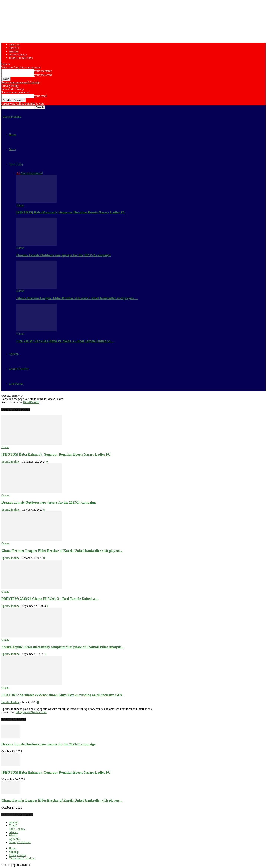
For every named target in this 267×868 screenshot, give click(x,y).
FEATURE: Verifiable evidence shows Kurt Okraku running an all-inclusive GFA (62, 695)
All (18, 173)
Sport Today (16, 164)
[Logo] (2, 117)
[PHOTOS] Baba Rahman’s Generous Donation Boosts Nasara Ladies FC (71, 212)
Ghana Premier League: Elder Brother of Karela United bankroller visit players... (62, 551)
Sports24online (10, 462)
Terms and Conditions (22, 858)
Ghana (32, 173)
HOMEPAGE (31, 402)
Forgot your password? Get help (21, 82)
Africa (24, 173)
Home (13, 134)
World (39, 173)
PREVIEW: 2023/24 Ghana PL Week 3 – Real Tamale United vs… (65, 341)
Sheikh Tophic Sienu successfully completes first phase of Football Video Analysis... (63, 647)
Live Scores (16, 384)
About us (14, 45)
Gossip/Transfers (19, 369)
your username (43, 71)
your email (41, 96)
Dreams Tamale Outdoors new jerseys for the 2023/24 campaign (63, 255)
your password (43, 75)
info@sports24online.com (31, 712)
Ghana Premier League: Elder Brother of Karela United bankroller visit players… (77, 298)
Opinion (14, 354)
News (12, 149)
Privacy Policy (18, 55)
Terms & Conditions (21, 58)
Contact (14, 48)
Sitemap (14, 51)
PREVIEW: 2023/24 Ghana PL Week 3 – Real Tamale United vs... (50, 599)
